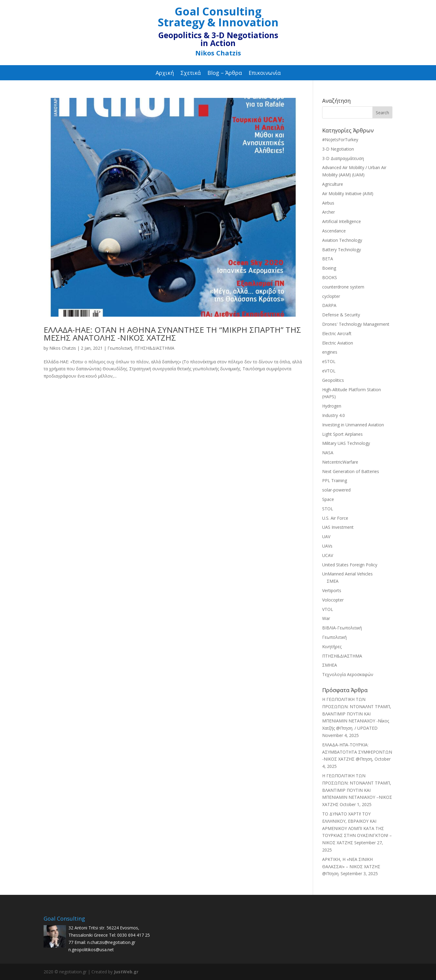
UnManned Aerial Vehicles (347, 574)
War (326, 618)
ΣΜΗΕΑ (330, 665)
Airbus (328, 203)
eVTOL (329, 371)
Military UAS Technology (346, 443)
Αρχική (165, 73)
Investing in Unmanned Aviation (353, 425)
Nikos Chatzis (63, 348)
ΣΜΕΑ (333, 581)
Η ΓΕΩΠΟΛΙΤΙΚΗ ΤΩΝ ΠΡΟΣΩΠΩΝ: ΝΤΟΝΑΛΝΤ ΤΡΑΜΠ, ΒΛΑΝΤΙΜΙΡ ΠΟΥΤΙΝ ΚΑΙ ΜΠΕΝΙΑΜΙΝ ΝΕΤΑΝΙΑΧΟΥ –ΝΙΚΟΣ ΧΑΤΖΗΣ (357, 790)
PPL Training (335, 480)
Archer (329, 212)
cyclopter (331, 296)
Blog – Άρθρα (225, 73)
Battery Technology (342, 250)
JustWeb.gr (126, 972)
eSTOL (329, 361)
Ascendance (334, 231)
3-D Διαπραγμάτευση (343, 158)
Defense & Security (341, 315)
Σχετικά (191, 73)
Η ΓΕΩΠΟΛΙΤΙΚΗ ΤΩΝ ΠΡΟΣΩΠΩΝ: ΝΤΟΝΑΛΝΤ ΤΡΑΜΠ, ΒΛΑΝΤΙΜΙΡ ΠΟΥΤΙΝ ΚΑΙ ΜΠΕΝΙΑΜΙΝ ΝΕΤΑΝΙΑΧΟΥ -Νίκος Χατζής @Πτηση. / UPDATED (357, 714)
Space (328, 499)
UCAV (328, 555)
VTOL (328, 609)
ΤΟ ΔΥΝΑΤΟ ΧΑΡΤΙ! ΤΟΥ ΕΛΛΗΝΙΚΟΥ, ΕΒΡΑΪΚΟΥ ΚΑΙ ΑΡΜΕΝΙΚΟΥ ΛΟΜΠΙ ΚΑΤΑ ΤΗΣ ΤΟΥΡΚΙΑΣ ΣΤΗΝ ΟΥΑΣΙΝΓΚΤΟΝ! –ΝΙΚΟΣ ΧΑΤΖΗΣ (357, 828)
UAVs (327, 546)
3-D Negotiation (338, 149)
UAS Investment (338, 527)
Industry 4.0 (334, 415)
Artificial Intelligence (342, 221)
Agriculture (333, 184)
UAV (326, 537)
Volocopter (333, 600)
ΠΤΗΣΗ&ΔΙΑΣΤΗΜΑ (154, 348)
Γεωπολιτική (120, 348)
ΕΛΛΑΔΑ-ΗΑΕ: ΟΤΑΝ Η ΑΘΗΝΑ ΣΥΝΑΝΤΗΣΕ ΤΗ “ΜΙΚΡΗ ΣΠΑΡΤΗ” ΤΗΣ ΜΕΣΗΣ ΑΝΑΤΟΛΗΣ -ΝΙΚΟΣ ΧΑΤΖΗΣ (172, 334)
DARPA (329, 305)
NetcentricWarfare (340, 462)
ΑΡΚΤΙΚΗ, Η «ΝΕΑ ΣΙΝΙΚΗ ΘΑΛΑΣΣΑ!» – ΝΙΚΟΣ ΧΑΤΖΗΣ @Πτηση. (351, 867)
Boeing (329, 268)
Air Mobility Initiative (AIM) (348, 193)
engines (330, 352)
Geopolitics (333, 380)
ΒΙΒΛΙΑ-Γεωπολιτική (342, 628)
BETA (328, 259)
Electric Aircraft (337, 333)
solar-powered (336, 490)
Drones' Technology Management (356, 324)
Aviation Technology (342, 240)
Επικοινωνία (265, 73)
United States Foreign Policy (350, 565)
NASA (328, 453)
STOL (328, 509)
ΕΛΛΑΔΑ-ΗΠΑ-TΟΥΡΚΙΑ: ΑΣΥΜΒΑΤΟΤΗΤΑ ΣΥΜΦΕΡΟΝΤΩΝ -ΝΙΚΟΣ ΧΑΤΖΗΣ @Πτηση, (357, 752)
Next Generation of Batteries (351, 471)
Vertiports (332, 590)
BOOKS (330, 277)
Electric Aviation (338, 343)
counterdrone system (343, 287)
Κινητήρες (332, 647)
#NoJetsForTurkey (340, 140)
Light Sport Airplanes (342, 434)
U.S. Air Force (335, 518)
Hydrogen (332, 406)
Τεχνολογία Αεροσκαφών (348, 674)
